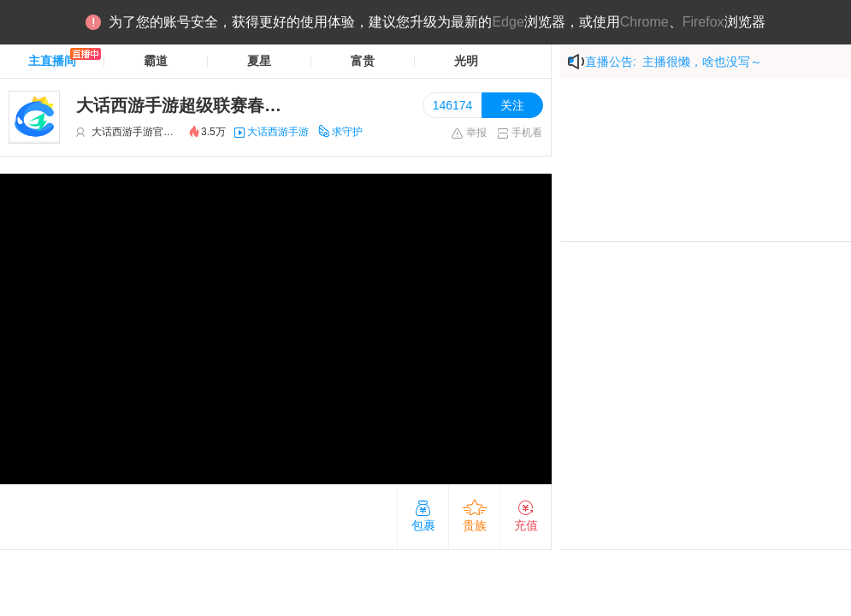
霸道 (156, 61)
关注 (512, 105)
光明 (466, 61)
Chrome (644, 22)
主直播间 (52, 61)
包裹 (423, 516)
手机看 (520, 133)
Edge (508, 22)
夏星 (259, 61)
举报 (468, 133)
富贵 (363, 61)
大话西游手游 (278, 132)
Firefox (703, 22)
